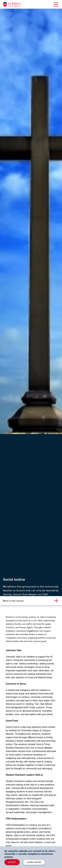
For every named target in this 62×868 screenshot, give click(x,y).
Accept (12, 862)
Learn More (34, 862)
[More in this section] (31, 601)
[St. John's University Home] (12, 5)
